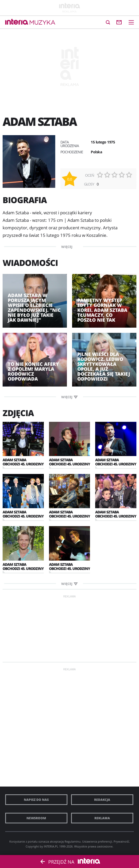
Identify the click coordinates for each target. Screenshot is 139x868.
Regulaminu (73, 841)
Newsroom (36, 818)
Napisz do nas (36, 800)
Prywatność (121, 841)
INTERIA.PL (51, 846)
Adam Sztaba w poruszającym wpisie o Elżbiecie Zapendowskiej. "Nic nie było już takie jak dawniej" (34, 308)
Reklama (102, 818)
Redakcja (102, 800)
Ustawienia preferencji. (98, 841)
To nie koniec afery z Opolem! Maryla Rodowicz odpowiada (33, 371)
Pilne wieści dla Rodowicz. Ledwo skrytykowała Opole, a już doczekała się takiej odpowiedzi (104, 367)
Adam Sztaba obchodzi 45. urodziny (23, 462)
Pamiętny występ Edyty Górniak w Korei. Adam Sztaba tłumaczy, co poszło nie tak (102, 310)
